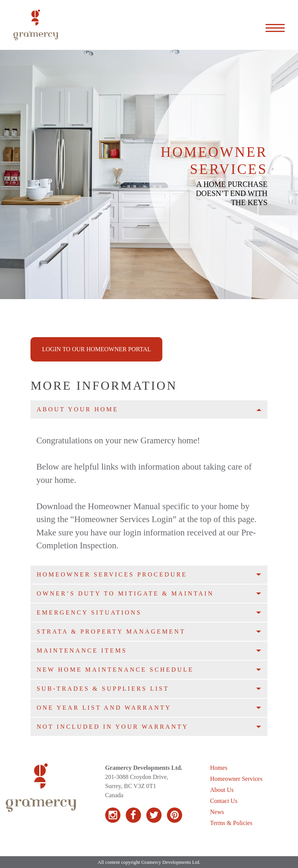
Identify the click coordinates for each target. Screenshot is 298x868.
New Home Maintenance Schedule (115, 670)
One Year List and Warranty (104, 708)
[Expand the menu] (275, 25)
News (217, 812)
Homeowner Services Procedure (112, 574)
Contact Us (224, 801)
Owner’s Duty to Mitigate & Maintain (125, 593)
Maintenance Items (82, 651)
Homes (219, 768)
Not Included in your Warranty (112, 727)
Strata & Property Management (111, 631)
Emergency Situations (89, 612)
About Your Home (78, 409)
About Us (222, 790)
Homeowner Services (236, 779)
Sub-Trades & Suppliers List (103, 689)
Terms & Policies (231, 823)
